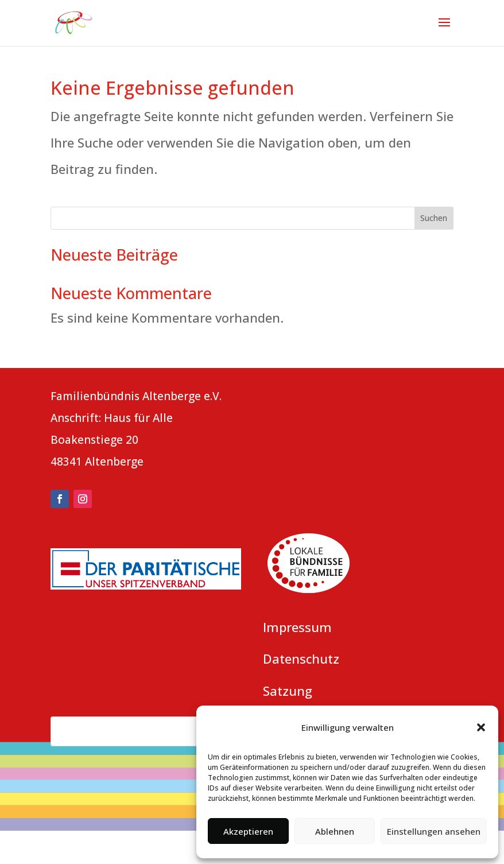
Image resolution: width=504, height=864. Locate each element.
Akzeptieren (248, 831)
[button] (481, 727)
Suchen (434, 218)
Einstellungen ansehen (434, 831)
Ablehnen (335, 831)
